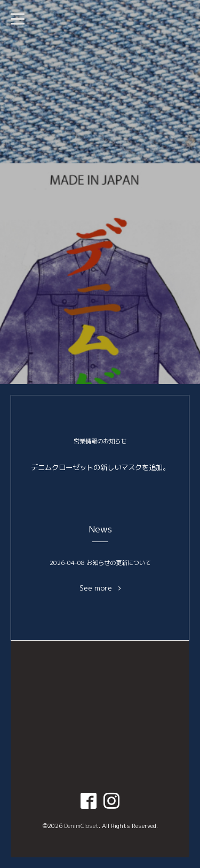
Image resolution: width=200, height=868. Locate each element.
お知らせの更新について (119, 563)
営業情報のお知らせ (100, 441)
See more (100, 588)
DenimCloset (81, 826)
